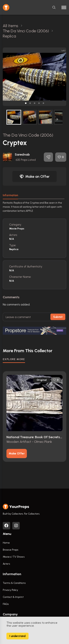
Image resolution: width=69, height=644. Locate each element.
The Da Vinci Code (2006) (28, 135)
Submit (58, 317)
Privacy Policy (10, 590)
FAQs (6, 604)
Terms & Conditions (14, 583)
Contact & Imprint (13, 597)
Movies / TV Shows (14, 557)
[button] (26, 103)
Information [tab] (10, 195)
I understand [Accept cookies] (17, 636)
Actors (6, 564)
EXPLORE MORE (14, 359)
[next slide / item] (64, 77)
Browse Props (10, 550)
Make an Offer (35, 176)
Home (6, 543)
